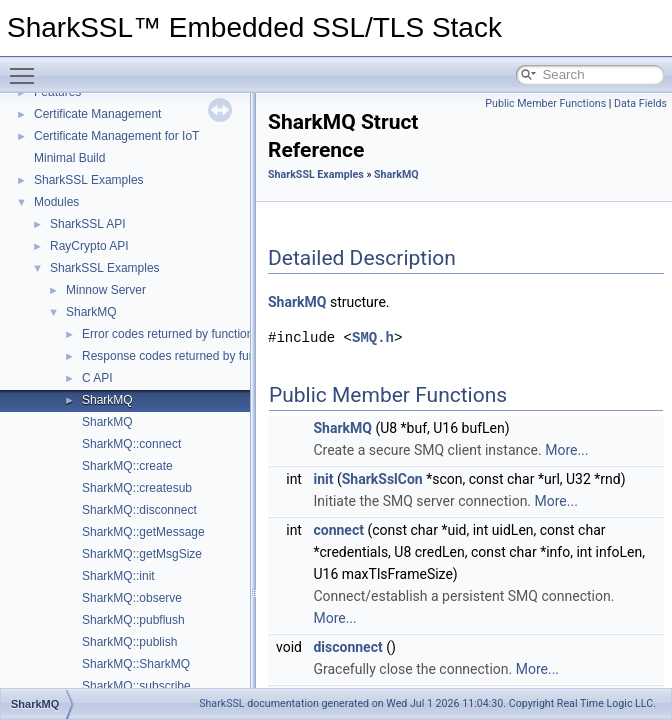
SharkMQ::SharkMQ (136, 664)
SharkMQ (91, 312)
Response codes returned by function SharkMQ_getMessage (244, 356)
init (323, 479)
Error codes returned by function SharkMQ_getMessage (230, 334)
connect (338, 530)
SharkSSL (221, 703)
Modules (56, 202)
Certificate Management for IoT (116, 136)
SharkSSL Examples (89, 180)
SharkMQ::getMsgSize (142, 554)
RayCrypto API (89, 246)
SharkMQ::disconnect (139, 510)
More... (566, 450)
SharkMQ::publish (129, 642)
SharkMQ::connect (131, 444)
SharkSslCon (382, 479)
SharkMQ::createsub (137, 488)
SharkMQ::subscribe (136, 686)
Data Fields (640, 103)
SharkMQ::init (118, 576)
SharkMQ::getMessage (143, 532)
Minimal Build (69, 158)
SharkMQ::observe (132, 598)
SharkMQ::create (127, 466)
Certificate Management (97, 114)
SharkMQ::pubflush (133, 620)
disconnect (347, 647)
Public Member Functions (545, 103)
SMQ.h (373, 337)
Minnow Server (106, 290)
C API (97, 378)
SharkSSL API (88, 224)
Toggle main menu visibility (27, 67)
